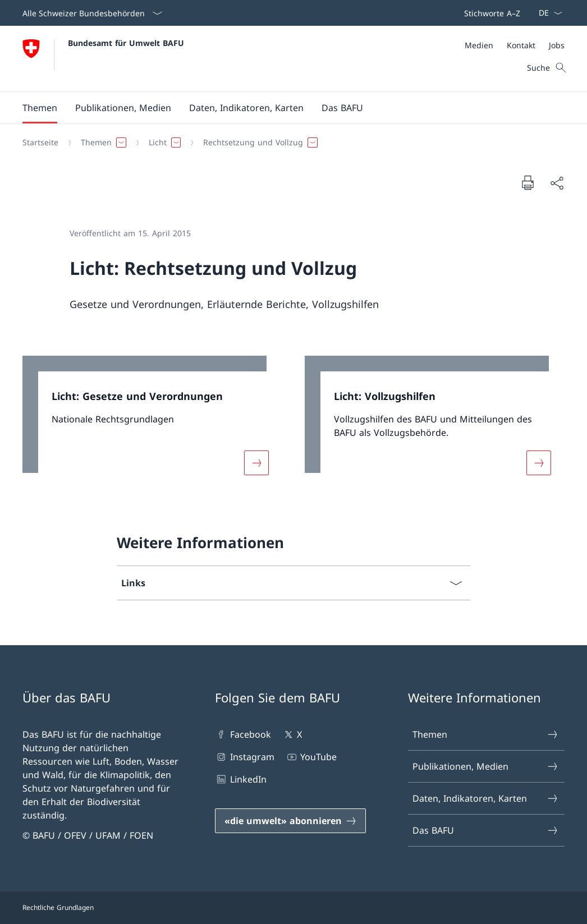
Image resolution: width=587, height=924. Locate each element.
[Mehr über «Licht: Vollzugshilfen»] (539, 463)
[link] (152, 422)
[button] (40, 108)
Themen (486, 734)
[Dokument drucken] (528, 182)
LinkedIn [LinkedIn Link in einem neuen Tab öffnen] (240, 779)
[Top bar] (490, 13)
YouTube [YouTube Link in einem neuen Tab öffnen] (311, 757)
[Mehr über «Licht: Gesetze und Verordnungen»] (256, 463)
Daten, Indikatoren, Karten (486, 798)
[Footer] (293, 908)
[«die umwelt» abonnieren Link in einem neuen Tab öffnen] (290, 821)
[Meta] (515, 45)
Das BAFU (486, 830)
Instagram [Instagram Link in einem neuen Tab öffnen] (244, 757)
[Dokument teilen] (557, 183)
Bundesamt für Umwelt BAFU (126, 43)
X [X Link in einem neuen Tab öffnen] (292, 734)
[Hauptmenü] (285, 108)
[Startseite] (40, 142)
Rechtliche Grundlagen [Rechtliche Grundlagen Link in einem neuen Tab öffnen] (58, 907)
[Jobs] (557, 45)
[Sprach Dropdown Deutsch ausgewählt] (547, 13)
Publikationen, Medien (486, 766)
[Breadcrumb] (289, 142)
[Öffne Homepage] (103, 59)
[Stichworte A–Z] (490, 13)
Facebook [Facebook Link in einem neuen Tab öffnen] (243, 734)
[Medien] (479, 45)
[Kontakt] (521, 45)
